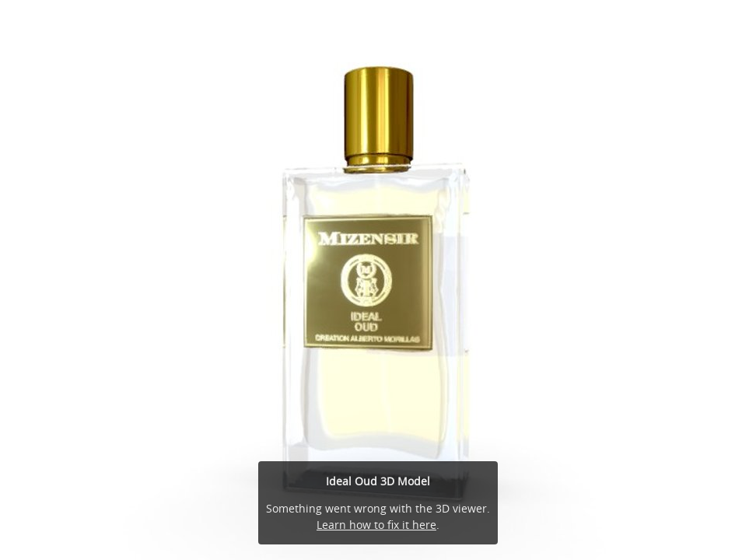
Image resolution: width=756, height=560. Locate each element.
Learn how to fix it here (376, 525)
